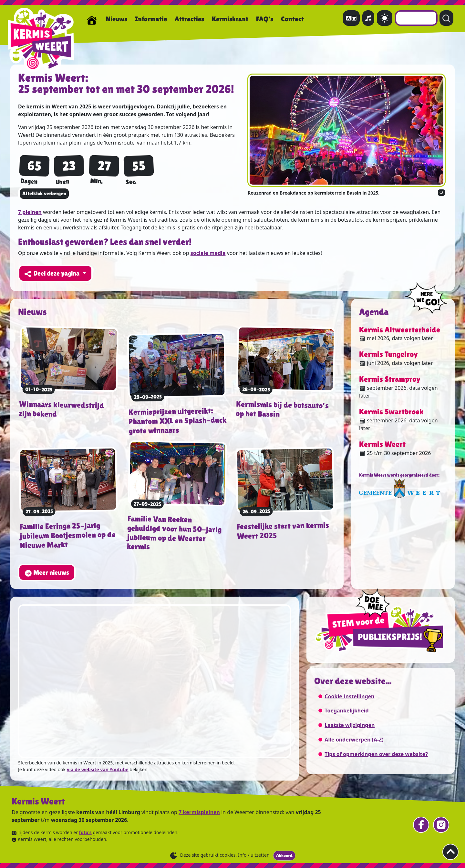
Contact (292, 19)
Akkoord (284, 855)
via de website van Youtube (98, 769)
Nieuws (117, 19)
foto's (85, 832)
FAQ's (265, 19)
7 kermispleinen (199, 812)
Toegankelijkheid (346, 711)
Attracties (189, 19)
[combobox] (416, 18)
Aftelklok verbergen (44, 193)
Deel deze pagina (53, 273)
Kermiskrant (230, 19)
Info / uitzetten (254, 855)
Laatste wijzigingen (350, 725)
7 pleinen (30, 212)
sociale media (208, 253)
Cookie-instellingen (349, 696)
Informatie (151, 19)
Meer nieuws (47, 573)
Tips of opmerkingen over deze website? (376, 754)
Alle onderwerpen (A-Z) (354, 740)
